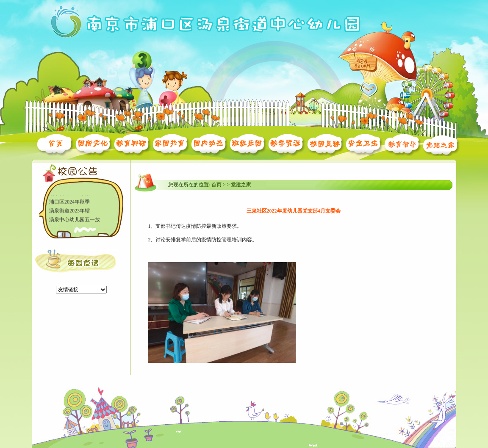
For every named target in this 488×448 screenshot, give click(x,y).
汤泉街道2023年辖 (69, 211)
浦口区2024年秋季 (69, 202)
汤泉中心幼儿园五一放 (75, 220)
